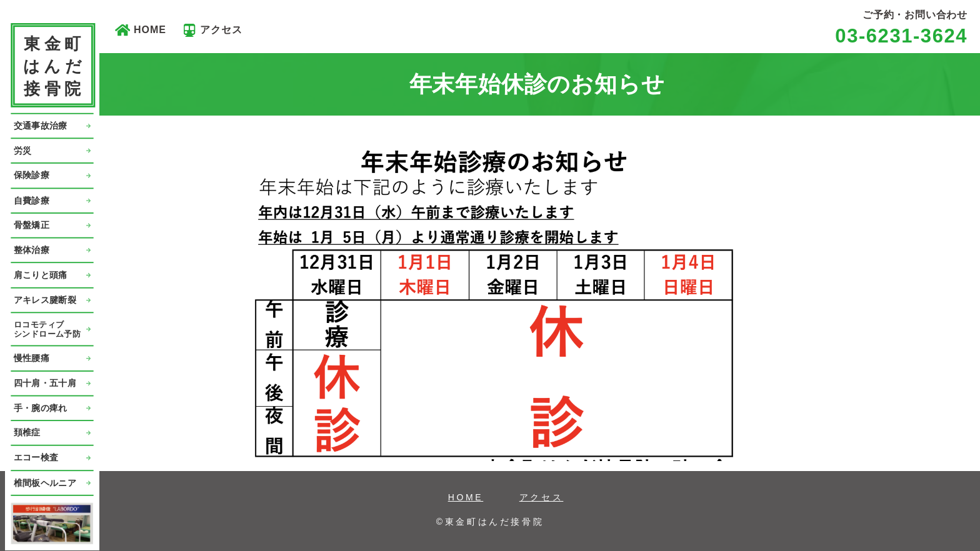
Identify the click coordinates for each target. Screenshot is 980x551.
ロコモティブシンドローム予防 (47, 329)
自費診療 (32, 200)
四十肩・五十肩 (45, 383)
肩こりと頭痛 (41, 275)
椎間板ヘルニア (45, 483)
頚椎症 (27, 433)
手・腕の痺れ (41, 408)
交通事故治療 (41, 125)
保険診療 (32, 175)
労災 (23, 150)
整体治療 (32, 250)
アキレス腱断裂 (45, 300)
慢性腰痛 (32, 358)
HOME (150, 30)
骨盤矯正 (32, 225)
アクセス (221, 30)
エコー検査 (36, 458)
